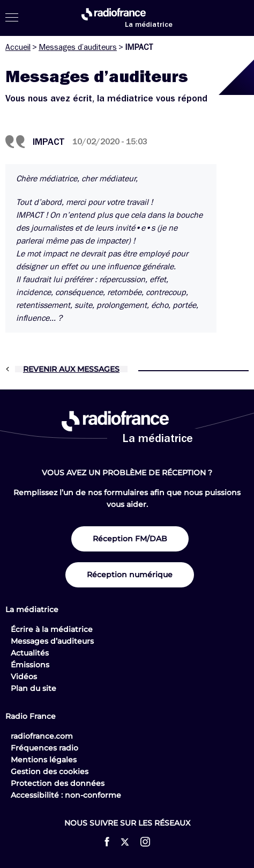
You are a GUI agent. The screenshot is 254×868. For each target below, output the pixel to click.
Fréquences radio (44, 748)
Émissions (30, 665)
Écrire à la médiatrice (52, 629)
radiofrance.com (42, 736)
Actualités (30, 653)
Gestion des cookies (50, 771)
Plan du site (33, 688)
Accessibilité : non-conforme (66, 795)
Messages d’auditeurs (78, 47)
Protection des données (58, 783)
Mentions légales (44, 760)
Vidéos (24, 676)
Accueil (18, 47)
